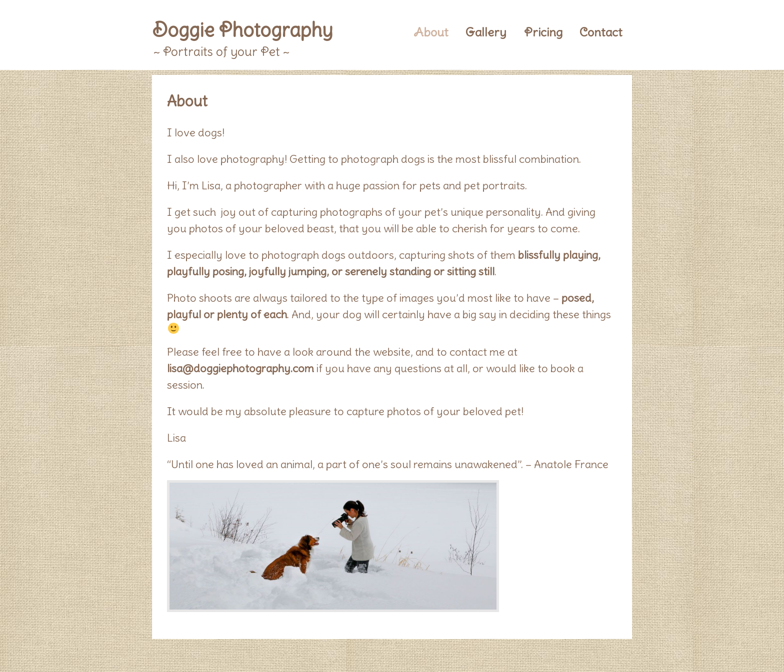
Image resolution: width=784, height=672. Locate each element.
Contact (601, 32)
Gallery (486, 32)
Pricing (543, 32)
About (431, 32)
